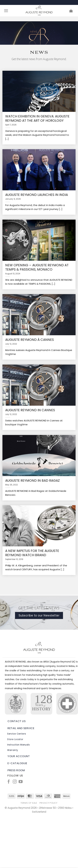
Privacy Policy (48, 803)
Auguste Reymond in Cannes (30, 410)
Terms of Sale (29, 803)
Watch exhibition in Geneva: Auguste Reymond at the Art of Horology (37, 118)
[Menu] (6, 11)
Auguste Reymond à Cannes (30, 340)
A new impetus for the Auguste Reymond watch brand (32, 553)
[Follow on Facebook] (9, 782)
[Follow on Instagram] (15, 782)
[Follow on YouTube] (21, 782)
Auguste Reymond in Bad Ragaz (32, 481)
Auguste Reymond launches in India (37, 195)
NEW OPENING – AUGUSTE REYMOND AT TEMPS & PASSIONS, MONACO (37, 267)
